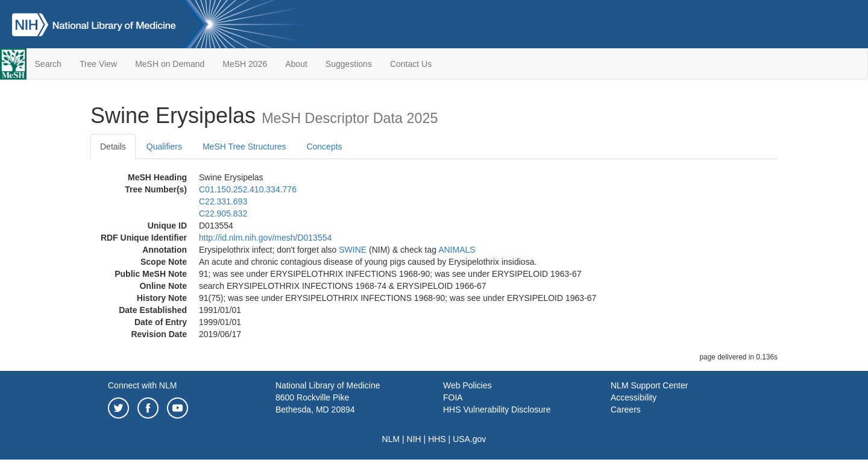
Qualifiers (164, 147)
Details (113, 147)
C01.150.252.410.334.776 (248, 189)
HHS (437, 439)
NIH (414, 439)
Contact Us (411, 64)
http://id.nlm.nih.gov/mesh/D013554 (265, 238)
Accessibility (634, 397)
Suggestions (349, 64)
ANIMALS (457, 250)
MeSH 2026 (245, 64)
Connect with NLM (142, 385)
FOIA (453, 397)
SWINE (353, 250)
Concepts (324, 147)
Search (48, 64)
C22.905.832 (223, 213)
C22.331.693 (223, 201)
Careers (626, 409)
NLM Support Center (649, 385)
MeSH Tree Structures (244, 147)
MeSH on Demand (170, 64)
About (296, 64)
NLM (391, 439)
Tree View (98, 64)
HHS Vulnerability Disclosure (497, 409)
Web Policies (467, 385)
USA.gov (469, 439)
